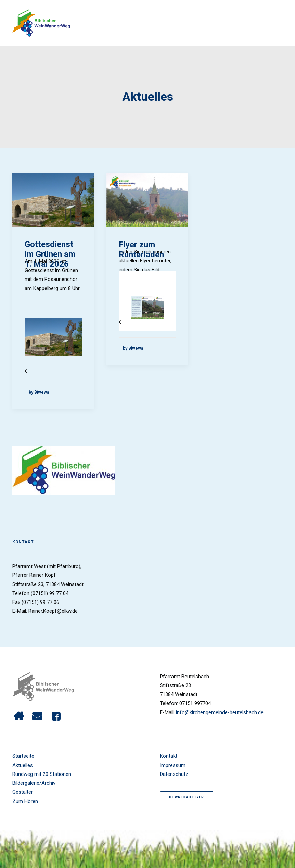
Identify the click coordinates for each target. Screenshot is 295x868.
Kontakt (169, 756)
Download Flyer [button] (187, 797)
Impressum (173, 765)
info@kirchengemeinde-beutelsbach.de (220, 712)
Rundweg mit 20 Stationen (42, 774)
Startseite (23, 756)
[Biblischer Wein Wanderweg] (41, 23)
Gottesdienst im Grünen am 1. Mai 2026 (50, 254)
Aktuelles (23, 765)
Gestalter (23, 792)
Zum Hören (25, 801)
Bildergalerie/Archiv (34, 783)
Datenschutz (174, 774)
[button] (279, 23)
